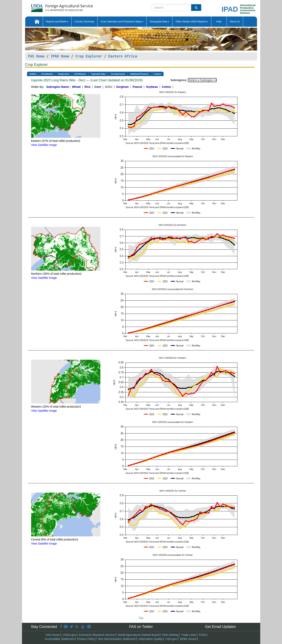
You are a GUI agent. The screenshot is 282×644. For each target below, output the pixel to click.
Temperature (64, 74)
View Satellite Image (44, 145)
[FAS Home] (52, 7)
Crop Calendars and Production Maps (122, 22)
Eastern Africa (123, 56)
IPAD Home (60, 56)
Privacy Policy (86, 639)
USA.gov (171, 639)
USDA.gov (69, 635)
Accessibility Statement (59, 639)
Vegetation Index (98, 74)
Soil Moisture (80, 74)
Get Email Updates (220, 627)
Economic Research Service (97, 635)
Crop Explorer (89, 56)
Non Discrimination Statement (117, 639)
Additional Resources (139, 74)
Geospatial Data (159, 22)
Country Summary (84, 22)
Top (141, 618)
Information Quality (151, 639)
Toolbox (33, 74)
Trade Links (189, 635)
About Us (235, 22)
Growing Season (118, 74)
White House (188, 639)
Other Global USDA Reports (192, 22)
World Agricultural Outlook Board (139, 635)
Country (157, 74)
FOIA (202, 635)
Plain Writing (170, 635)
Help (219, 22)
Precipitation (47, 74)
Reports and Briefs (57, 22)
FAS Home (36, 56)
